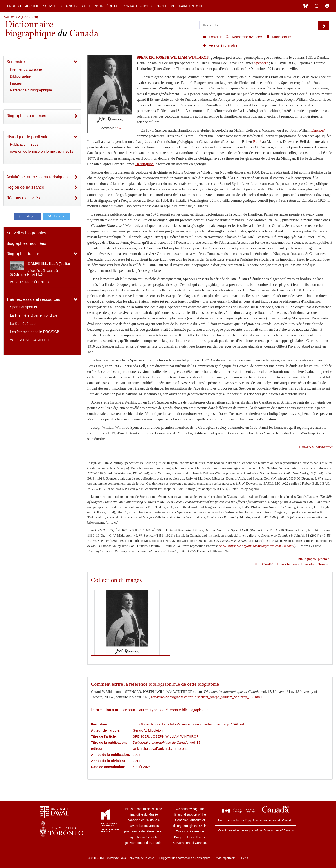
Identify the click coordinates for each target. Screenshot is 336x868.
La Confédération (24, 324)
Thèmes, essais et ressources (33, 299)
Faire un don (190, 6)
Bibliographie (20, 76)
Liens (244, 858)
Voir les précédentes (29, 282)
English (14, 6)
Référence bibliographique (31, 90)
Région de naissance (25, 187)
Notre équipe (107, 6)
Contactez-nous (137, 6)
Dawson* (319, 130)
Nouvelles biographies (26, 233)
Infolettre (165, 6)
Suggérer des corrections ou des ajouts (185, 858)
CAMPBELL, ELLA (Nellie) (49, 264)
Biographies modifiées (26, 243)
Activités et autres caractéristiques (37, 177)
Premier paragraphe (26, 69)
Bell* (257, 142)
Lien (119, 128)
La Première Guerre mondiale (34, 315)
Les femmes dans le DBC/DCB (35, 332)
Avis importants (226, 858)
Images (16, 83)
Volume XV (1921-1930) (21, 17)
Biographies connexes (26, 116)
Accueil (32, 6)
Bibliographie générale (314, 559)
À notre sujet (78, 6)
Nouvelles (52, 6)
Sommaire (16, 62)
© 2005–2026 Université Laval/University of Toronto (292, 564)
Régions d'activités (23, 198)
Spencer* (261, 63)
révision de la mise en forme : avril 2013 (42, 151)
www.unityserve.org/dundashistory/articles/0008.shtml (257, 546)
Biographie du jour (23, 254)
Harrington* (144, 164)
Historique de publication (28, 137)
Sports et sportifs (23, 307)
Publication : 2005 (24, 144)
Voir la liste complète (30, 340)
